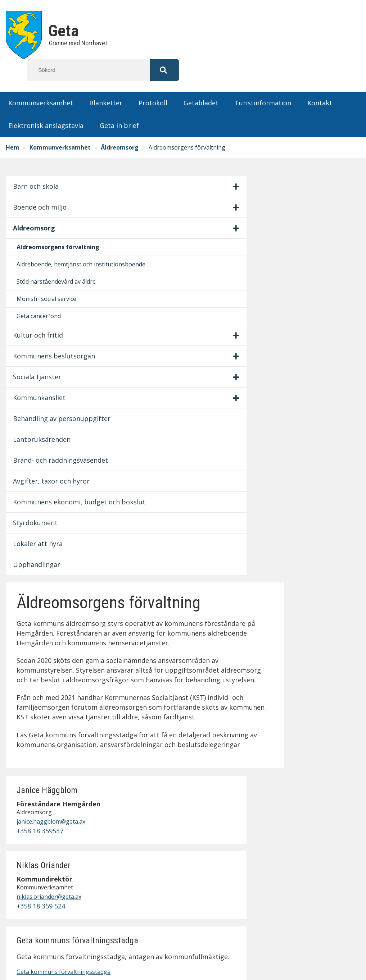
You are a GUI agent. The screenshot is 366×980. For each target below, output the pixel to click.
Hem (15, 126)
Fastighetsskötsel (291, 880)
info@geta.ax (45, 879)
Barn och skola (38, 165)
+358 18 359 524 (311, 316)
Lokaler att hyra (40, 687)
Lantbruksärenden (40, 520)
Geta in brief (119, 104)
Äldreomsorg (122, 126)
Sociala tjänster (40, 443)
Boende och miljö (34, 190)
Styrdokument (38, 666)
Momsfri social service (39, 350)
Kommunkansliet (42, 463)
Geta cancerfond (41, 372)
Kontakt (320, 81)
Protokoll (153, 81)
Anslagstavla (283, 832)
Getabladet (201, 81)
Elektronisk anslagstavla (46, 104)
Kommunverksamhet (41, 81)
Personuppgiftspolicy (297, 870)
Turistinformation (263, 81)
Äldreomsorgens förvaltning (43, 240)
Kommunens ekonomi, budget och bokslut (35, 631)
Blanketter (106, 81)
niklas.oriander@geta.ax (317, 303)
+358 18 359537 (311, 235)
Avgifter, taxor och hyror (38, 590)
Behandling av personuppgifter (42, 489)
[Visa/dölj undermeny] (79, 165)
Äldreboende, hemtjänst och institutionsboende (43, 277)
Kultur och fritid (40, 391)
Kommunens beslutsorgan (36, 417)
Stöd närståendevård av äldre (40, 318)
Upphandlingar (39, 708)
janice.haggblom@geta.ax (316, 223)
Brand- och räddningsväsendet (40, 555)
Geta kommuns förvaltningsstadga (313, 439)
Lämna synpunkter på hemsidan (297, 895)
